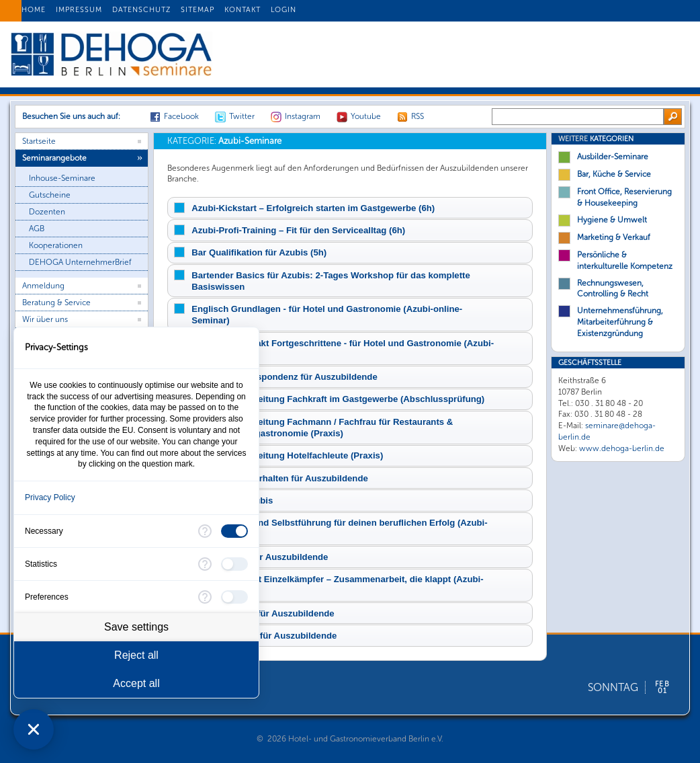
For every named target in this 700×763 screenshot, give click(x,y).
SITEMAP (198, 10)
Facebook (181, 116)
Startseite (39, 141)
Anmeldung (43, 286)
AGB (37, 229)
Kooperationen (56, 245)
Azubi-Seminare (224, 141)
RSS (418, 116)
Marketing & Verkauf (614, 237)
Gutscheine (50, 195)
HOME (34, 10)
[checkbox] (234, 531)
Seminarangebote (54, 158)
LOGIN (283, 10)
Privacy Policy (50, 497)
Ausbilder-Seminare (613, 157)
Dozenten (47, 212)
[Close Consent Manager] (34, 729)
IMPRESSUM (79, 10)
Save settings (136, 627)
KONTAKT (243, 10)
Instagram (303, 116)
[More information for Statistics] (205, 564)
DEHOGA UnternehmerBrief (80, 262)
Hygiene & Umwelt (612, 220)
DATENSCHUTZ (141, 10)
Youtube (366, 116)
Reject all (136, 655)
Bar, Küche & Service (614, 174)
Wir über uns (45, 319)
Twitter (242, 116)
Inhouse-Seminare (62, 178)
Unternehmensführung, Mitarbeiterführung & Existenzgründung (620, 322)
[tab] (350, 208)
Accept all (136, 683)
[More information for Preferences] (205, 597)
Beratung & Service (56, 303)
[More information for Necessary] (205, 531)
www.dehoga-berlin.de (622, 448)
